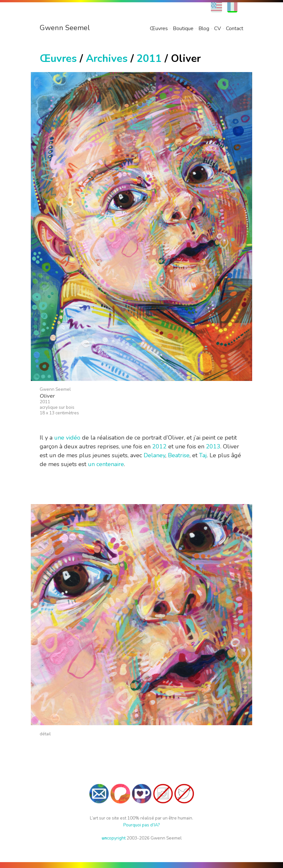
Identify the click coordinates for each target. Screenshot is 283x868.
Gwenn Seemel (65, 28)
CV (218, 28)
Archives (107, 58)
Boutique (183, 28)
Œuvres (159, 28)
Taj (203, 455)
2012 (159, 446)
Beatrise (179, 455)
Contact (235, 28)
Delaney (154, 455)
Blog (204, 28)
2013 (213, 446)
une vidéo (67, 438)
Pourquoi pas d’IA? (141, 825)
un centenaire (106, 464)
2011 (149, 58)
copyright (114, 838)
